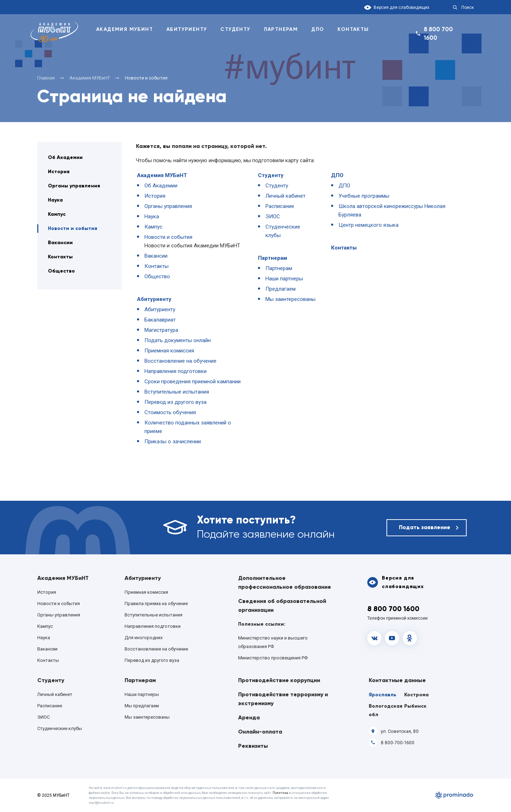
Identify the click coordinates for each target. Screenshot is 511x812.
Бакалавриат (160, 320)
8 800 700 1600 (438, 33)
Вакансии (60, 243)
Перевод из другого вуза (175, 402)
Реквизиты (253, 746)
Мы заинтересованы (290, 299)
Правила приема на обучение (156, 603)
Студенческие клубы (60, 728)
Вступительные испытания (177, 392)
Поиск (468, 7)
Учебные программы (364, 196)
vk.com (374, 638)
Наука (55, 200)
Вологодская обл (386, 710)
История (59, 172)
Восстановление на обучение (180, 361)
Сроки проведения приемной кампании (193, 382)
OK (410, 638)
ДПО (318, 29)
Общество (61, 271)
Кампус (57, 214)
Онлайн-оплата (260, 732)
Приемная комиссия (169, 351)
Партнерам (281, 29)
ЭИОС (273, 216)
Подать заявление (425, 527)
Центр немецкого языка (369, 225)
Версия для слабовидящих (402, 7)
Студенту (235, 29)
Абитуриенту (187, 29)
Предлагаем (281, 289)
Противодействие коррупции (279, 680)
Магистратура (161, 330)
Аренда (249, 717)
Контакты (353, 29)
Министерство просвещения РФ (273, 658)
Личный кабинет (285, 196)
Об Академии (65, 157)
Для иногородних (144, 638)
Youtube (392, 638)
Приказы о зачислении (173, 441)
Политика (280, 793)
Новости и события (73, 228)
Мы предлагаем (142, 706)
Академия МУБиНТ (162, 175)
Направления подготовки (175, 371)
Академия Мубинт (125, 29)
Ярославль (383, 695)
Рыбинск (415, 706)
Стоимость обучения (170, 412)
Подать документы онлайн (178, 340)
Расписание (280, 206)
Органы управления (74, 186)
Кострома (416, 695)
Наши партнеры (284, 279)
